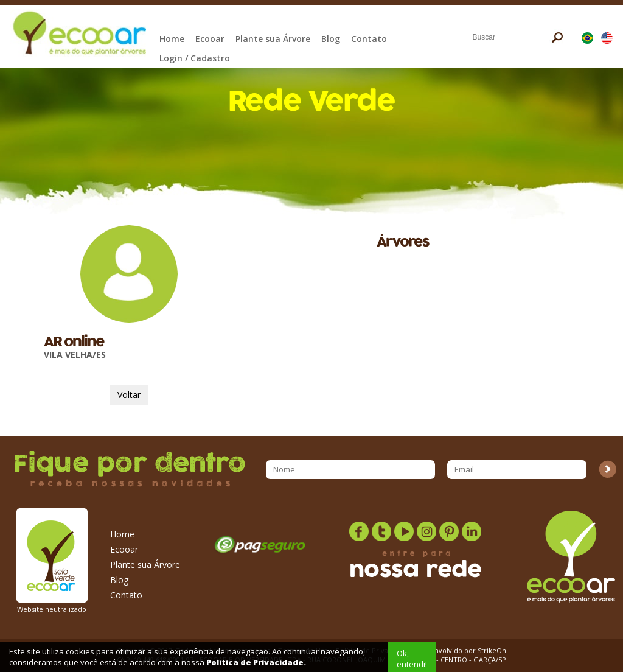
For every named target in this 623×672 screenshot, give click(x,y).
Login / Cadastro (195, 58)
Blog (331, 39)
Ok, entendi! (412, 659)
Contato (369, 39)
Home (172, 39)
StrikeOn (492, 650)
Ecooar (210, 39)
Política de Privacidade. (256, 662)
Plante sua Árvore (273, 39)
